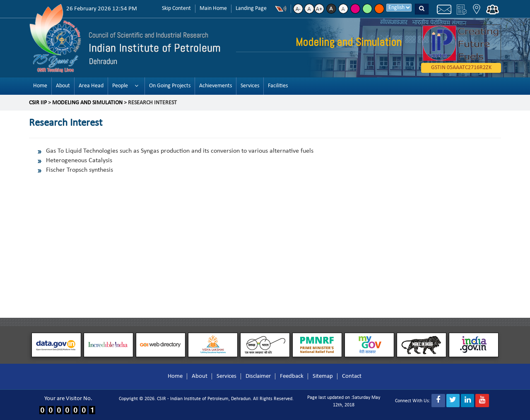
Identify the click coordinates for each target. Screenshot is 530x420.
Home (40, 86)
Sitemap (323, 376)
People (120, 86)
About (63, 86)
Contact (352, 376)
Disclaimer (258, 376)
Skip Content (176, 8)
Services (250, 86)
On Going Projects (170, 86)
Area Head (91, 86)
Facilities (278, 86)
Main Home (213, 8)
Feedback (292, 376)
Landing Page (251, 8)
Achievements (216, 86)
